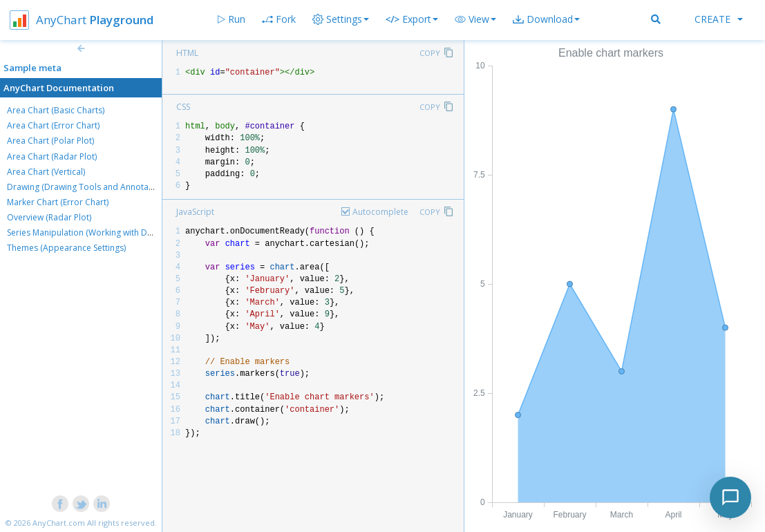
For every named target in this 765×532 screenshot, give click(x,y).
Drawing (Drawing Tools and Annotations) (88, 187)
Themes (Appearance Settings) (66, 248)
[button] (475, 19)
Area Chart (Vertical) (46, 172)
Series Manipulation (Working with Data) (84, 232)
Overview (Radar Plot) (49, 217)
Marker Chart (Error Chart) (58, 202)
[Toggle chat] (730, 497)
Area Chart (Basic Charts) (56, 110)
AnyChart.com (59, 523)
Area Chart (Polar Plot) (50, 141)
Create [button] (719, 19)
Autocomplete (380, 212)
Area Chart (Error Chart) (53, 125)
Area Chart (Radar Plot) (52, 156)
